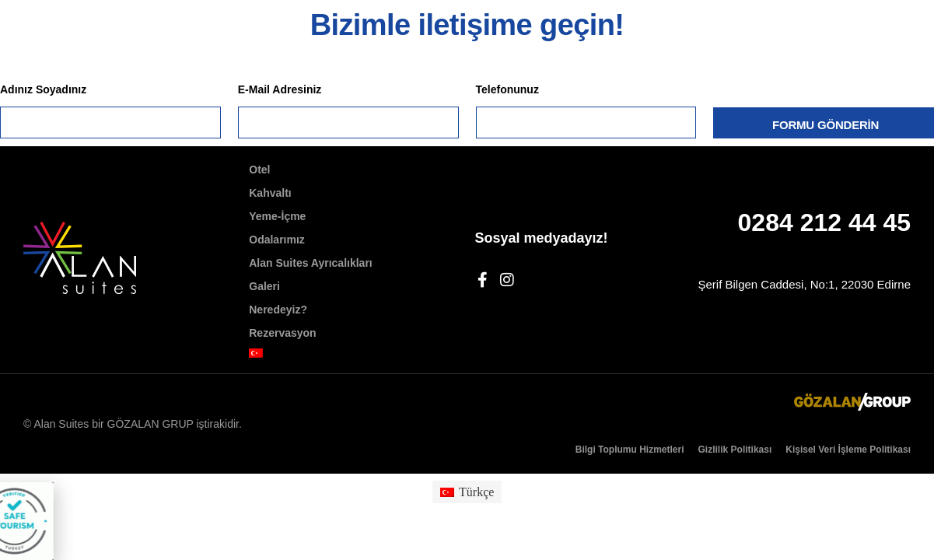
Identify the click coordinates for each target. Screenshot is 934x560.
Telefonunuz (507, 89)
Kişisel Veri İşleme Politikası (848, 450)
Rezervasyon (282, 333)
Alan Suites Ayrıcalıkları (310, 263)
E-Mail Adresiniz (280, 89)
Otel (259, 170)
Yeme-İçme (277, 216)
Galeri (264, 286)
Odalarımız (277, 240)
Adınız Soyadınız (43, 89)
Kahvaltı (270, 193)
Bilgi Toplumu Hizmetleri (630, 450)
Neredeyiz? (278, 310)
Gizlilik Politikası (735, 450)
